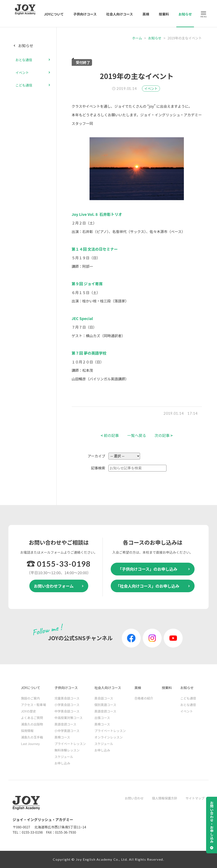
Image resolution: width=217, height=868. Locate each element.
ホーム (137, 38)
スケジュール (64, 757)
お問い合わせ (134, 798)
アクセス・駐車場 (33, 705)
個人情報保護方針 (165, 798)
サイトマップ (195, 798)
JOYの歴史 (29, 711)
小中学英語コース (67, 731)
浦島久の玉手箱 (32, 737)
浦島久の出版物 (32, 724)
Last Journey (30, 744)
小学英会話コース (67, 705)
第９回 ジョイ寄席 (87, 284)
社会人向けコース (120, 14)
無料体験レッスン (67, 750)
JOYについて (54, 14)
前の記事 (110, 435)
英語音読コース (65, 724)
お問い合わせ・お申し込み (212, 822)
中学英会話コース (67, 711)
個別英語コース (105, 705)
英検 (146, 14)
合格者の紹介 (144, 698)
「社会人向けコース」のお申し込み (147, 586)
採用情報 (27, 731)
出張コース (102, 718)
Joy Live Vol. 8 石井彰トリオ (97, 214)
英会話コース (104, 698)
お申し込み (62, 763)
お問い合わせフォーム (54, 586)
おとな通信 (24, 60)
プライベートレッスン (70, 744)
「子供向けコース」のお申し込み (148, 569)
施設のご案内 (30, 698)
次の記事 (164, 435)
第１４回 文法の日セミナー (95, 249)
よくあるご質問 (32, 718)
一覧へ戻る (137, 435)
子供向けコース (85, 14)
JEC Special (82, 318)
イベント (151, 88)
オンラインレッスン (108, 737)
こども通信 (24, 85)
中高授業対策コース (69, 718)
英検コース (62, 737)
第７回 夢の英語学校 (89, 353)
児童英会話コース (67, 698)
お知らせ (185, 14)
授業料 (164, 14)
